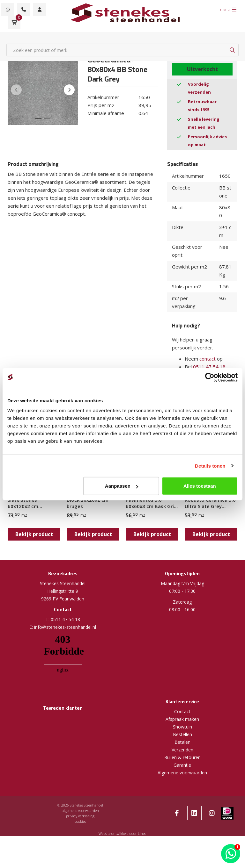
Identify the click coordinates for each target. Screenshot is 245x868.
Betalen (182, 742)
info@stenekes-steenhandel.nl (65, 627)
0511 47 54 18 (209, 367)
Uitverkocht (202, 69)
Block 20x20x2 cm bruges (88, 503)
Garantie (182, 765)
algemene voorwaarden (80, 811)
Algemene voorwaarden (182, 773)
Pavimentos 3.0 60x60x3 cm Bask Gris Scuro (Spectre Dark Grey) (151, 503)
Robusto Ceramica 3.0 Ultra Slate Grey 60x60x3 (210, 503)
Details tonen (210, 466)
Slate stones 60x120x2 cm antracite (23, 503)
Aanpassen (122, 486)
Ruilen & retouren (182, 757)
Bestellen (182, 734)
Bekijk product (34, 534)
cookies (80, 821)
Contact (182, 711)
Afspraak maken (182, 719)
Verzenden (182, 750)
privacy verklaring (80, 816)
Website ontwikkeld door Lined (122, 833)
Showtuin (182, 727)
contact (208, 359)
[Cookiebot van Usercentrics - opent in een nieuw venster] (210, 377)
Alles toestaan (200, 486)
